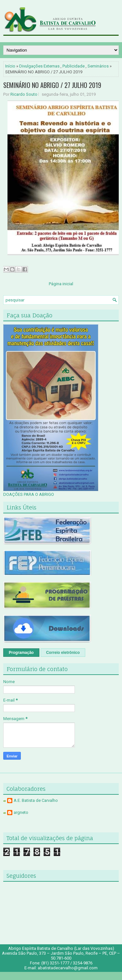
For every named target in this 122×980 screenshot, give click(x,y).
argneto (21, 812)
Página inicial (61, 284)
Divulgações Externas (39, 66)
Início (10, 66)
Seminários (98, 66)
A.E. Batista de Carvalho (36, 800)
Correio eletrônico (63, 653)
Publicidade (74, 66)
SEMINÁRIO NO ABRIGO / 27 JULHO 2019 (52, 85)
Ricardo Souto (24, 94)
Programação (21, 653)
